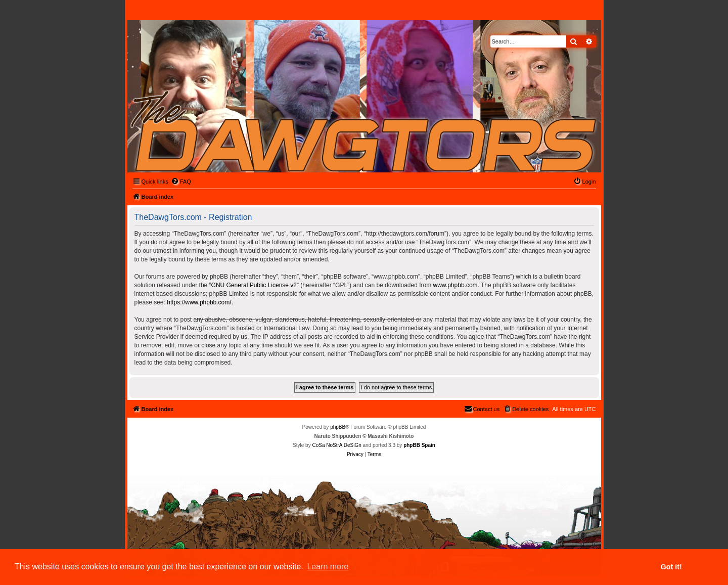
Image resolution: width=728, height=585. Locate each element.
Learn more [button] (328, 567)
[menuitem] (181, 182)
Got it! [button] (671, 567)
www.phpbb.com (456, 285)
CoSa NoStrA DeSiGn (336, 445)
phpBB (338, 427)
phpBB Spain (419, 445)
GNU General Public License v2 (254, 285)
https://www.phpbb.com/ (199, 302)
